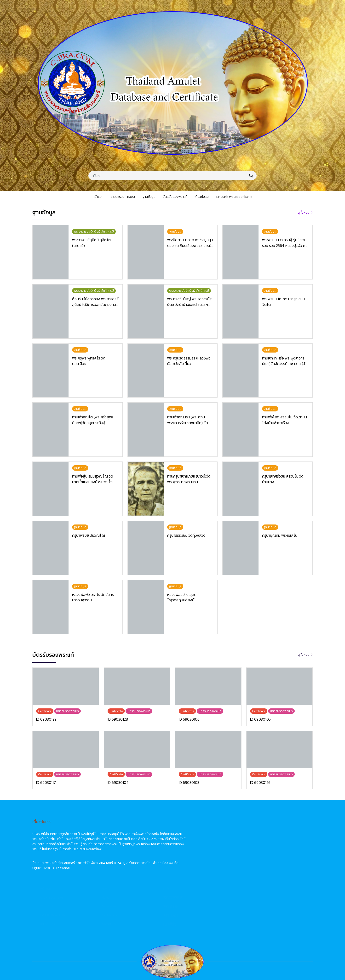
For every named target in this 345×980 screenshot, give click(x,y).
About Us (204, 864)
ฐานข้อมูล (143, 846)
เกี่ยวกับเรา (143, 864)
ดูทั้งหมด (304, 213)
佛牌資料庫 (267, 846)
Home (202, 829)
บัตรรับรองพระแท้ (148, 855)
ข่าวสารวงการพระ (148, 837)
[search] (251, 176)
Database (205, 846)
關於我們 (265, 864)
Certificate (205, 855)
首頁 (262, 829)
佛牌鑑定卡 (267, 855)
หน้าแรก (141, 829)
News (201, 837)
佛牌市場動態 (269, 837)
